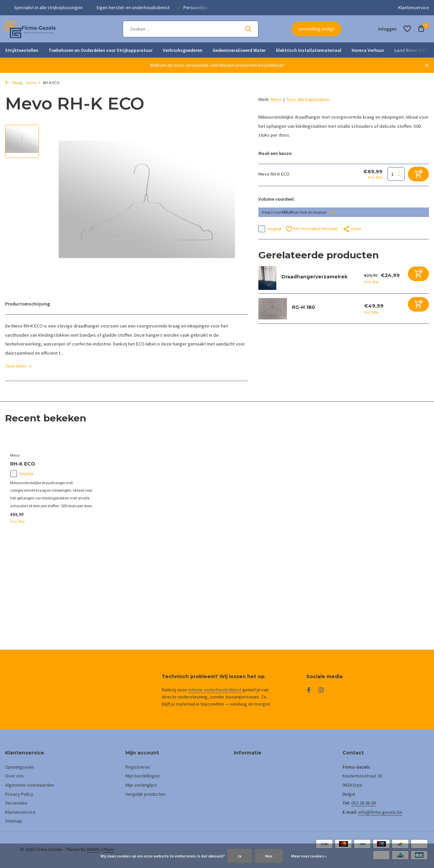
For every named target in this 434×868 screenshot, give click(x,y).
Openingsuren (19, 767)
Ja (239, 856)
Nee (269, 856)
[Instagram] (321, 690)
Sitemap (14, 821)
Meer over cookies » (309, 856)
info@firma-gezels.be (380, 812)
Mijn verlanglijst (141, 785)
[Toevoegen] (418, 274)
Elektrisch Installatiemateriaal (309, 50)
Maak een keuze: (275, 153)
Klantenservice (414, 7)
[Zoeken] (191, 29)
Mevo (276, 99)
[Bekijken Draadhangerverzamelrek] (267, 278)
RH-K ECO (23, 464)
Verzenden (16, 803)
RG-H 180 (303, 307)
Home (33, 83)
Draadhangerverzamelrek (314, 277)
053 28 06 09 (363, 803)
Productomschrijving (27, 304)
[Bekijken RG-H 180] (273, 309)
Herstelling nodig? (317, 29)
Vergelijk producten (145, 794)
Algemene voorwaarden (29, 785)
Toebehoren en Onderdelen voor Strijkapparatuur (101, 50)
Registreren (138, 767)
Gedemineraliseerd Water (239, 50)
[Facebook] (309, 690)
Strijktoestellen (22, 50)
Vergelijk (270, 229)
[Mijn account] (387, 29)
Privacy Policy (19, 794)
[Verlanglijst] (407, 29)
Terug (14, 83)
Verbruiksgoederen (183, 50)
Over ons (14, 776)
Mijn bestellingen (143, 776)
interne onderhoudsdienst (215, 690)
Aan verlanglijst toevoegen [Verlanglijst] (312, 229)
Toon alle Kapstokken (308, 99)
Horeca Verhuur (368, 50)
